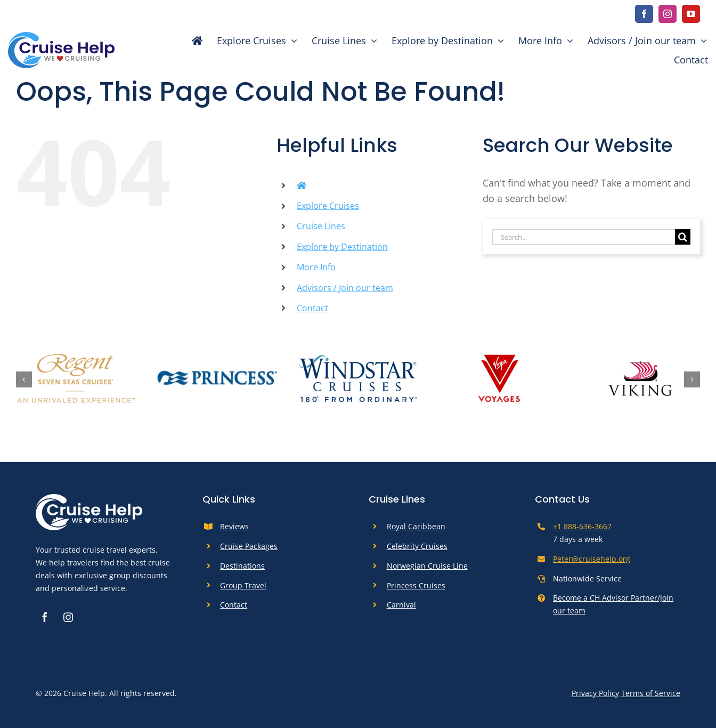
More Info (316, 267)
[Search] (683, 237)
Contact (312, 308)
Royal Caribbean (416, 526)
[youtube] (691, 14)
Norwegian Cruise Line (427, 566)
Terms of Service (651, 693)
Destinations (242, 566)
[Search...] (584, 237)
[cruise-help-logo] (61, 37)
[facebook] (644, 14)
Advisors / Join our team (345, 288)
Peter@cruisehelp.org (592, 559)
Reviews (234, 526)
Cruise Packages (249, 546)
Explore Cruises (328, 206)
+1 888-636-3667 (582, 526)
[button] (24, 379)
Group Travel (243, 585)
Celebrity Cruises (417, 546)
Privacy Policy (595, 693)
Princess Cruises (416, 585)
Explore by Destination (342, 247)
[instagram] (668, 14)
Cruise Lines (321, 226)
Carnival (401, 605)
